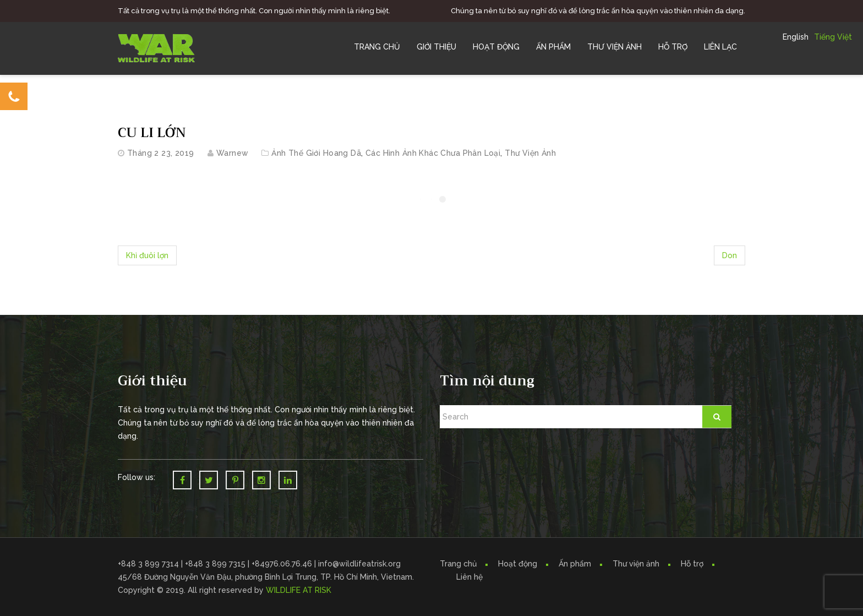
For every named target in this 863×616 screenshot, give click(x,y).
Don (730, 255)
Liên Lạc (720, 47)
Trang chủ (377, 47)
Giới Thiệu (436, 47)
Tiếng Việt (833, 37)
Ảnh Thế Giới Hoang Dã (316, 153)
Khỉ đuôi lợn (147, 255)
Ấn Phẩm (553, 47)
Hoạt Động (496, 47)
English (796, 37)
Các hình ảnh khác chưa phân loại (433, 153)
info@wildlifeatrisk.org (359, 564)
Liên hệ (469, 577)
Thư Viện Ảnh (615, 47)
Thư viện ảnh (636, 564)
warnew (233, 153)
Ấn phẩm (575, 564)
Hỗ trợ (673, 47)
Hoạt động (518, 564)
